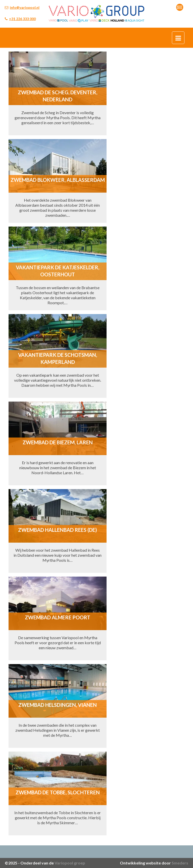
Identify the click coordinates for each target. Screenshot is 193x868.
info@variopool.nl (25, 7)
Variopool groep (70, 863)
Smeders (180, 863)
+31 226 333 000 (22, 19)
